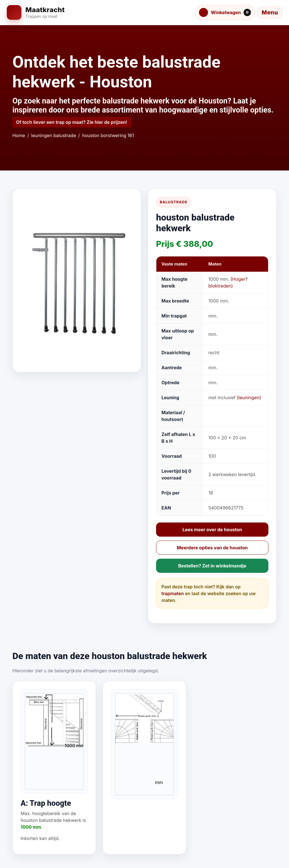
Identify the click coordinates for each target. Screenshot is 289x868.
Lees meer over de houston (212, 530)
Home (19, 135)
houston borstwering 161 (108, 135)
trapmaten (173, 593)
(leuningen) (249, 398)
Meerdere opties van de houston (212, 548)
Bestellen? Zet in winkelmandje (212, 566)
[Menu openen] (270, 12)
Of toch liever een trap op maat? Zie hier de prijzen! (72, 122)
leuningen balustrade (54, 135)
